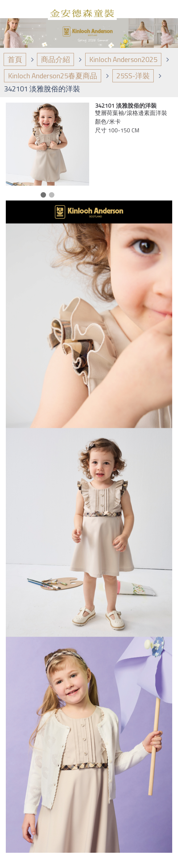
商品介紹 (55, 59)
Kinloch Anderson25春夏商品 (53, 76)
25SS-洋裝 (133, 76)
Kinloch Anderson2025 (123, 59)
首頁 (15, 59)
